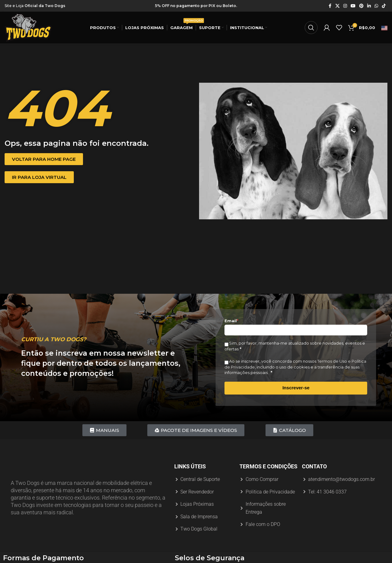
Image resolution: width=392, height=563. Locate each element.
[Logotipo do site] (28, 27)
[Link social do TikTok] (384, 6)
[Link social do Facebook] (330, 6)
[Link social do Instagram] (345, 6)
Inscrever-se (296, 388)
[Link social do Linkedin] (369, 6)
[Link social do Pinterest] (361, 6)
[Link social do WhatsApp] (376, 6)
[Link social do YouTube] (353, 6)
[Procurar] (311, 28)
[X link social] (337, 6)
